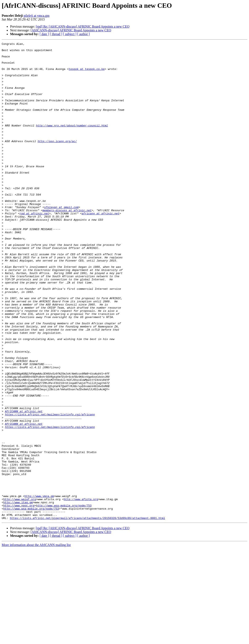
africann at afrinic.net (100, 248)
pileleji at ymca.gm (37, 16)
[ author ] (84, 34)
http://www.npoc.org (19, 598)
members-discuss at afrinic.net (67, 244)
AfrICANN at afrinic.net (24, 485)
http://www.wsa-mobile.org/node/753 (64, 598)
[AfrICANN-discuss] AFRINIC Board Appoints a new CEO (71, 30)
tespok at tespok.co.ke (87, 75)
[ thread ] (56, 34)
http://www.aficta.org (81, 591)
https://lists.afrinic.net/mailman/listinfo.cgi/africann (50, 489)
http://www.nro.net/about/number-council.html (72, 142)
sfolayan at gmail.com (61, 240)
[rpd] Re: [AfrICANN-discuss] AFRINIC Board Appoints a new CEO (83, 26)
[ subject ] (70, 34)
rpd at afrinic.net (34, 248)
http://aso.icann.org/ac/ (57, 161)
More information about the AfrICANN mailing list (36, 640)
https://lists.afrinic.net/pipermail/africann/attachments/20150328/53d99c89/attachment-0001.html (87, 613)
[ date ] (44, 34)
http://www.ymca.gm (39, 587)
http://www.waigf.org (20, 591)
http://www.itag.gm (18, 595)
